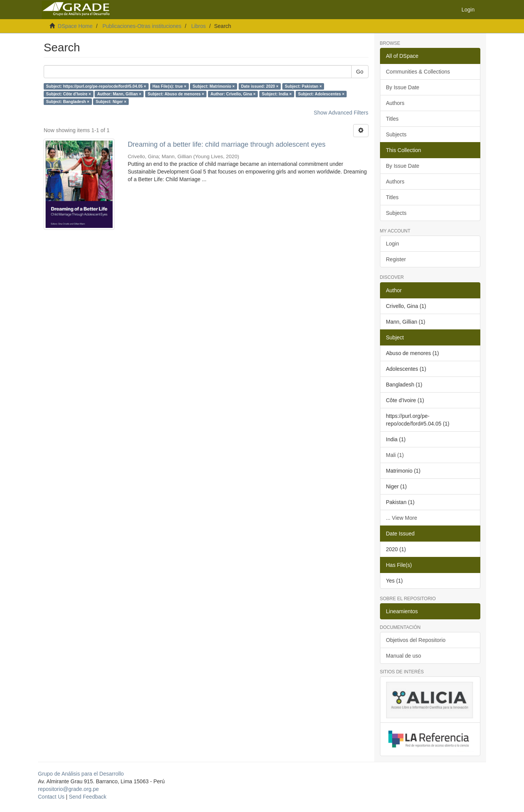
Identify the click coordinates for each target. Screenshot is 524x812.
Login (393, 244)
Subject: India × (277, 94)
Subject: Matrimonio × (214, 86)
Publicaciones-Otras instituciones (142, 26)
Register (396, 259)
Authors (395, 103)
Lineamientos (402, 611)
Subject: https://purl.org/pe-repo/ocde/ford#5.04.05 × (96, 86)
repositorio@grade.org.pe (68, 789)
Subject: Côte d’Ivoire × (68, 94)
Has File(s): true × (169, 86)
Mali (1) (395, 455)
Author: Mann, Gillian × (119, 94)
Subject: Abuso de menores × (176, 94)
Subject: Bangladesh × (68, 101)
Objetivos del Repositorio (416, 640)
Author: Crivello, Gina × (233, 94)
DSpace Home (75, 26)
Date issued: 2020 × (260, 86)
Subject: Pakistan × (303, 86)
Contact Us (51, 797)
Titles (392, 119)
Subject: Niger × (111, 101)
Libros (198, 26)
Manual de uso (404, 656)
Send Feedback (88, 797)
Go (360, 72)
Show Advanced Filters (341, 113)
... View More (402, 518)
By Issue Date (403, 87)
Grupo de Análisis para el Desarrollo (81, 774)
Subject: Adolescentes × (321, 94)
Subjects (396, 134)
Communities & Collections (418, 72)
